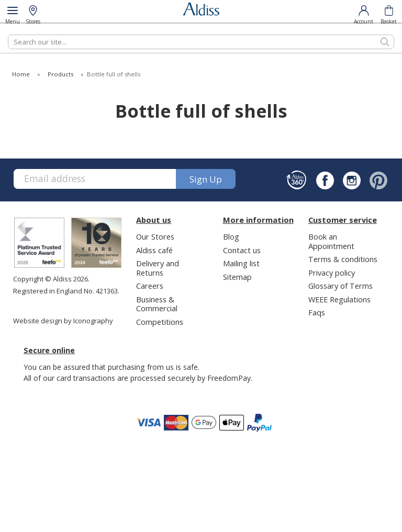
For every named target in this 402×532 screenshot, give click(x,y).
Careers (150, 286)
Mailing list (241, 263)
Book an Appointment (331, 241)
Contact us (242, 250)
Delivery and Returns (158, 268)
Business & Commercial (157, 304)
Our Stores (155, 236)
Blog (231, 236)
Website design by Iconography (63, 321)
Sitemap (237, 277)
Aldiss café (154, 250)
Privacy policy (332, 273)
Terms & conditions (343, 259)
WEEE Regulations (339, 299)
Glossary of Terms (340, 286)
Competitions (160, 322)
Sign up (206, 179)
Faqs (317, 312)
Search (8, 34)
